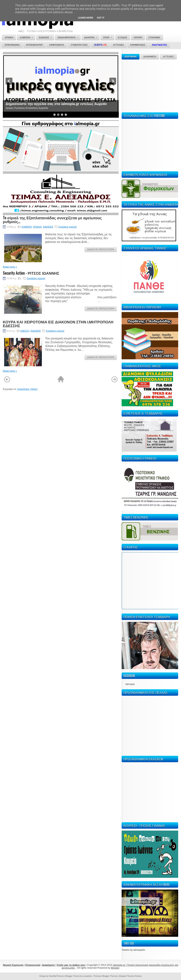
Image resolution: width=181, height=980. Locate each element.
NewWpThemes (57, 976)
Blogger (115, 968)
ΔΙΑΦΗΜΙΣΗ (150, 57)
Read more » (10, 267)
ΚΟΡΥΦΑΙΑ (131, 57)
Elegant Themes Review (130, 976)
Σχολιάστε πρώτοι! (67, 227)
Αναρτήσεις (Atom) (27, 389)
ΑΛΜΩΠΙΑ (27, 227)
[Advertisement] (150, 85)
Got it (101, 18)
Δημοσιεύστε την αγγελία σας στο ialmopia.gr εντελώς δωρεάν (56, 104)
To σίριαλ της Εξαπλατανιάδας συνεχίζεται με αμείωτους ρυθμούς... (52, 219)
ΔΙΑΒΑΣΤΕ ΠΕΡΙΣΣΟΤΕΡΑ (101, 250)
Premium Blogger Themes (106, 976)
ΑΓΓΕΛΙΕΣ (168, 57)
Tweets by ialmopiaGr (133, 950)
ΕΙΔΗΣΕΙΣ (48, 227)
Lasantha (87, 976)
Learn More (86, 18)
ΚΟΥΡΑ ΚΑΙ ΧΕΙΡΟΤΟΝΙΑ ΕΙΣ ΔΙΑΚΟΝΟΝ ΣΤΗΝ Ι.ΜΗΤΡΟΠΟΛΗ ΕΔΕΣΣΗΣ (58, 324)
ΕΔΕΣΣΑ (25, 331)
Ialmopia (130, 684)
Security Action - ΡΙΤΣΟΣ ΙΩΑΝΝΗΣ (31, 273)
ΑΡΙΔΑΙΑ (37, 227)
